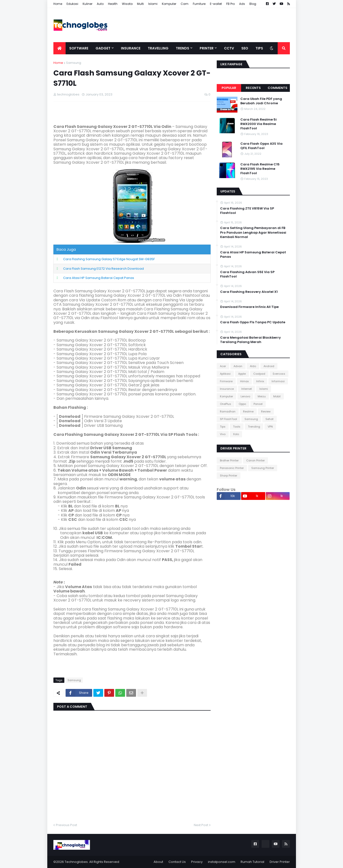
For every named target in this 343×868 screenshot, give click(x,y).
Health (113, 4)
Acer (223, 366)
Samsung (74, 63)
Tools (237, 427)
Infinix (260, 381)
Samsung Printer (263, 468)
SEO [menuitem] (245, 48)
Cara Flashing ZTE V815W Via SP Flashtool (247, 211)
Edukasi (72, 4)
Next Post (201, 825)
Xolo (236, 434)
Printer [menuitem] (207, 48)
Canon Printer (255, 460)
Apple (242, 374)
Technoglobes (76, 862)
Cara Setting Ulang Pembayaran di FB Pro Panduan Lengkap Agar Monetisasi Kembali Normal (253, 232)
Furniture (199, 4)
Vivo (223, 434)
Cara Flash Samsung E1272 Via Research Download (103, 269)
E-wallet (216, 4)
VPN (270, 427)
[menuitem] (59, 48)
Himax (244, 381)
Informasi (278, 381)
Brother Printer (229, 460)
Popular (229, 88)
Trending (254, 427)
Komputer (169, 4)
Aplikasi (225, 374)
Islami (153, 4)
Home (58, 4)
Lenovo (245, 396)
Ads (242, 4)
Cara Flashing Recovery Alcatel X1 (249, 292)
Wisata (127, 4)
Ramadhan (228, 411)
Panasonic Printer (232, 468)
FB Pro (230, 4)
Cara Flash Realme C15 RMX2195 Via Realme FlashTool (260, 169)
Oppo (242, 404)
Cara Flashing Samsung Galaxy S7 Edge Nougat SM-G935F (109, 259)
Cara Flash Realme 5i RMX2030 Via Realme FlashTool (259, 124)
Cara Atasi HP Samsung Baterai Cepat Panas (99, 278)
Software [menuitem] (79, 48)
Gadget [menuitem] (103, 48)
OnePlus (225, 404)
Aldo (253, 366)
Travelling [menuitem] (158, 48)
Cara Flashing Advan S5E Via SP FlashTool (247, 274)
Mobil (277, 396)
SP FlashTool (228, 419)
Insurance (227, 389)
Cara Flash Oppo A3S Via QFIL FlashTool (261, 146)
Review (266, 411)
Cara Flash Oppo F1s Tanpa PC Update (253, 322)
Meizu (262, 396)
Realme (248, 411)
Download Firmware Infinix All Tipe (249, 307)
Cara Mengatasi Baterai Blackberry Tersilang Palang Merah (250, 340)
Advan (238, 366)
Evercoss (279, 374)
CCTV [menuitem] (229, 48)
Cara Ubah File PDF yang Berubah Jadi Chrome (261, 101)
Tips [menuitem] (259, 48)
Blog (253, 4)
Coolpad (259, 374)
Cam (185, 4)
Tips (223, 427)
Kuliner (88, 4)
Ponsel (258, 404)
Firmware (226, 381)
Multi (140, 4)
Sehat (269, 419)
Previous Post (66, 825)
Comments (278, 88)
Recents (253, 88)
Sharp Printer (229, 476)
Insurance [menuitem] (131, 48)
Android (269, 366)
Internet (247, 389)
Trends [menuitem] (182, 48)
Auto (100, 4)
